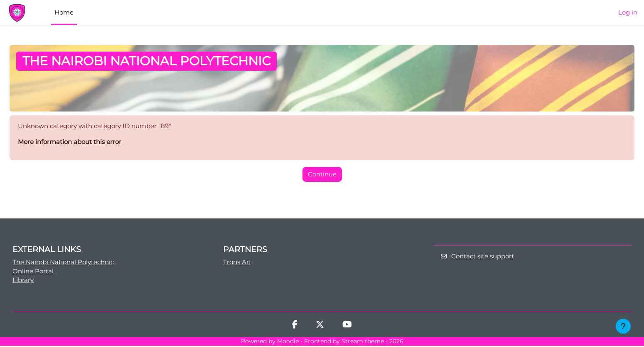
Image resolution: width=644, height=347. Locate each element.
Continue (322, 175)
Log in (628, 12)
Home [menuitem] (64, 12)
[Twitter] (320, 327)
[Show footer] (623, 326)
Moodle (288, 343)
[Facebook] (295, 327)
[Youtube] (347, 327)
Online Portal (33, 272)
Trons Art (237, 263)
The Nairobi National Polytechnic (63, 263)
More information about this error (70, 143)
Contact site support (477, 257)
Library (23, 281)
